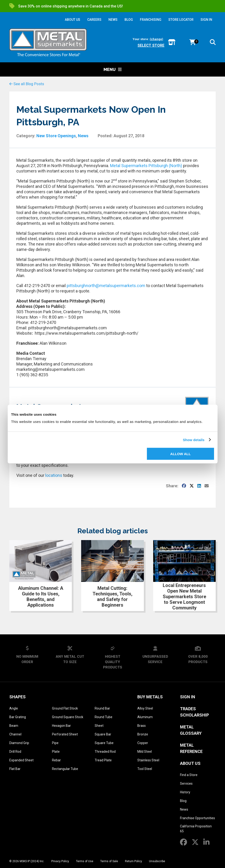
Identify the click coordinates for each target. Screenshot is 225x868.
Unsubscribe (157, 861)
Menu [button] (113, 69)
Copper (143, 743)
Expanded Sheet (21, 760)
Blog (183, 801)
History (185, 792)
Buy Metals (150, 697)
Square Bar (103, 734)
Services (186, 784)
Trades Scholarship (194, 712)
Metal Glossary (191, 730)
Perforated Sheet (65, 734)
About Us (190, 763)
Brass (142, 726)
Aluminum (145, 717)
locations (54, 475)
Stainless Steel (148, 760)
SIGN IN (206, 20)
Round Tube (104, 717)
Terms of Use (85, 861)
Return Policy (133, 861)
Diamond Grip (19, 743)
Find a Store (189, 775)
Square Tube (104, 743)
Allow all (180, 454)
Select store (151, 45)
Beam (14, 726)
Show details (194, 440)
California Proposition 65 (196, 829)
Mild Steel (145, 752)
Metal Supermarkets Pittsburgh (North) (146, 166)
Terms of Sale (109, 861)
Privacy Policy (60, 861)
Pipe (55, 743)
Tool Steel (145, 769)
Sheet (99, 726)
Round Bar (102, 708)
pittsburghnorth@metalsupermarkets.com (106, 286)
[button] (213, 43)
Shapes (17, 697)
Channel (15, 734)
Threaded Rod (105, 752)
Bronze (143, 734)
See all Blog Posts (27, 84)
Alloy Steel (145, 708)
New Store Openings (56, 136)
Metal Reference (191, 748)
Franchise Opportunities (197, 818)
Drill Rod (15, 752)
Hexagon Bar (61, 726)
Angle (14, 708)
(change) (156, 39)
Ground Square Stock (68, 717)
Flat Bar (15, 769)
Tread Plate (103, 760)
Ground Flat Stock (65, 708)
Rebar (56, 760)
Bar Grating (18, 717)
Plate (56, 752)
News (83, 136)
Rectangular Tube (65, 769)
